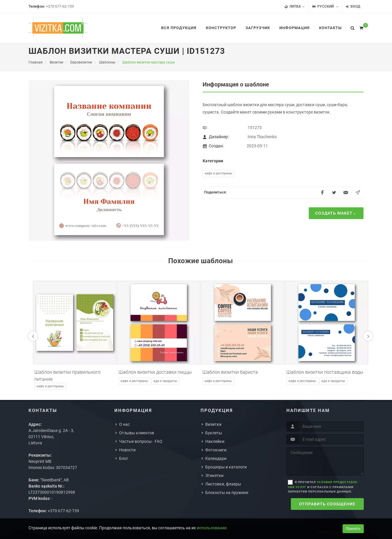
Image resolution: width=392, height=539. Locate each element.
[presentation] (33, 336)
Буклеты (214, 433)
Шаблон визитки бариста (230, 372)
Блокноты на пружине (227, 493)
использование (212, 528)
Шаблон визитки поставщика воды (325, 372)
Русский (325, 7)
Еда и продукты (165, 381)
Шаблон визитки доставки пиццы (155, 372)
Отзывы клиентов (137, 433)
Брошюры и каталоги (226, 467)
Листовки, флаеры (223, 484)
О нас (124, 424)
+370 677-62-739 (60, 6)
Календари (216, 458)
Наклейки (215, 441)
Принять (353, 529)
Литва (295, 7)
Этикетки (214, 475)
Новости (127, 450)
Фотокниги (216, 450)
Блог (124, 458)
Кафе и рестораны (218, 173)
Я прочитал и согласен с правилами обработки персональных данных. (323, 487)
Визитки (213, 424)
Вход (353, 7)
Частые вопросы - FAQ (141, 441)
